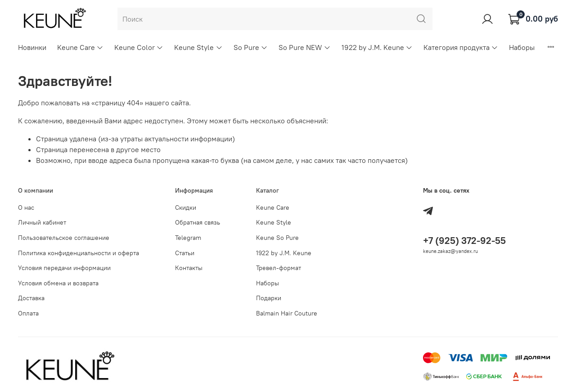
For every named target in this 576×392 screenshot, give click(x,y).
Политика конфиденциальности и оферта (79, 253)
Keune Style (198, 47)
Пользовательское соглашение (64, 238)
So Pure (251, 47)
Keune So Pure (277, 238)
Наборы (522, 47)
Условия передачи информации (64, 268)
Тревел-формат (279, 268)
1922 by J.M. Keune (377, 47)
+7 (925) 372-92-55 (464, 241)
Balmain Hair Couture (287, 313)
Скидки (186, 207)
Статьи (185, 253)
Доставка (31, 298)
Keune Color (139, 47)
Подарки (269, 298)
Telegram (188, 238)
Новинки (32, 47)
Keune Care (80, 47)
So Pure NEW (305, 47)
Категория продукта (461, 47)
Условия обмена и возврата (58, 283)
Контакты (189, 268)
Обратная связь (198, 222)
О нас (26, 207)
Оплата (28, 313)
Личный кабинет (42, 222)
